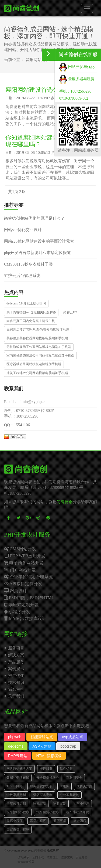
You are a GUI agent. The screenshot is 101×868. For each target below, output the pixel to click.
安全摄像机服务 (48, 778)
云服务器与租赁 (77, 79)
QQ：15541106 (17, 425)
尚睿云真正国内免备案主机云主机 (31, 321)
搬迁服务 (46, 769)
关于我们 (16, 696)
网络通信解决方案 (19, 769)
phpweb (15, 737)
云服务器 (82, 857)
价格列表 (23, 857)
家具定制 (60, 803)
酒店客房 (60, 821)
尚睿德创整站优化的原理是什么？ (34, 218)
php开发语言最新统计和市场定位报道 (37, 253)
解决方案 (16, 655)
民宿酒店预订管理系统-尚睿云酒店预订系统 (38, 330)
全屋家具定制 (16, 803)
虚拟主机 (67, 857)
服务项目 (16, 648)
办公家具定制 (69, 795)
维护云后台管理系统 (22, 276)
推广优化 (16, 676)
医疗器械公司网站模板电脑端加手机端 (34, 364)
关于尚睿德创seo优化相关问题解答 (31, 312)
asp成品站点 (73, 737)
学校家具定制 (16, 795)
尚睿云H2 (70, 312)
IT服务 (65, 786)
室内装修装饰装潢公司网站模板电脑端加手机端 (40, 355)
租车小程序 (81, 803)
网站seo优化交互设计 (23, 230)
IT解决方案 (84, 786)
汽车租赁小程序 (48, 812)
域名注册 (53, 857)
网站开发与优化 (77, 67)
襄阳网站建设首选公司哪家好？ (47, 90)
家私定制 (40, 803)
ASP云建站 (42, 746)
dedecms (16, 746)
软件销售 (66, 769)
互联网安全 (74, 778)
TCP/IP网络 (15, 786)
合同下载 (38, 857)
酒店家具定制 (43, 795)
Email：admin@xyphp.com (27, 402)
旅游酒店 (80, 821)
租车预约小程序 (18, 812)
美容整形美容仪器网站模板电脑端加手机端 (37, 338)
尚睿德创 (65, 502)
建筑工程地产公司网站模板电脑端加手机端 (37, 373)
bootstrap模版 (26, 862)
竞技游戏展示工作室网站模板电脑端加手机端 (39, 347)
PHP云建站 (18, 756)
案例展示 (16, 669)
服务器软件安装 (41, 786)
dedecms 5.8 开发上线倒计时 (26, 303)
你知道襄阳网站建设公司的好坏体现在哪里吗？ (50, 141)
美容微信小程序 (18, 829)
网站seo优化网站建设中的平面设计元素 (39, 241)
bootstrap (68, 746)
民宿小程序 (15, 821)
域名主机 (16, 689)
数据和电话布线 (18, 778)
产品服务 (16, 662)
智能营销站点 (42, 737)
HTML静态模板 (49, 756)
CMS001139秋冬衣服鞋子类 (28, 264)
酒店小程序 (38, 821)
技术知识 (16, 683)
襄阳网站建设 (37, 60)
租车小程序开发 (78, 812)
